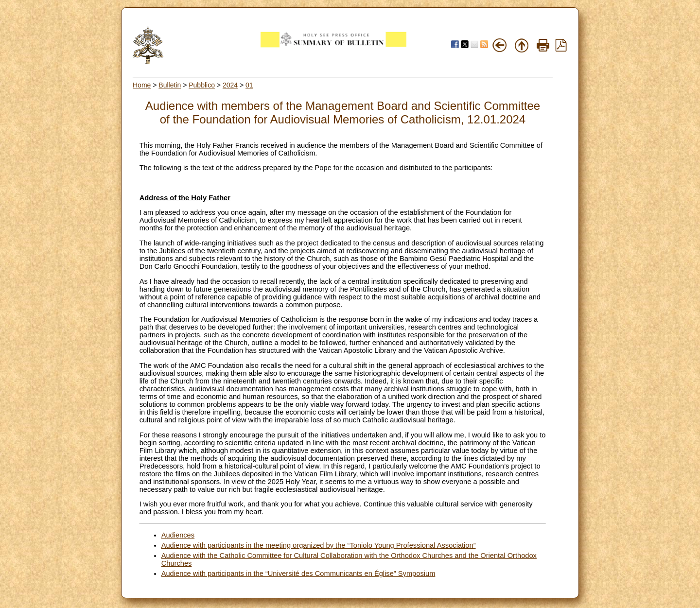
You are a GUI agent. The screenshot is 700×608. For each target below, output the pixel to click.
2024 (230, 85)
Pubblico (202, 85)
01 (249, 85)
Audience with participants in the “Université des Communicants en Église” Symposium (298, 573)
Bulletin (170, 85)
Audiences (178, 535)
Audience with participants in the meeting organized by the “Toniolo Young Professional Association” (319, 545)
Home (142, 85)
